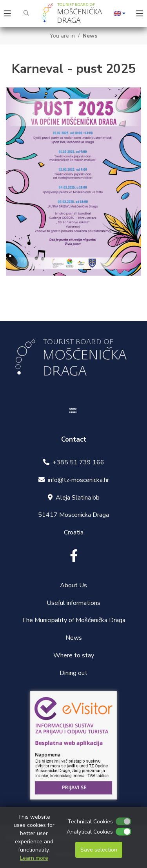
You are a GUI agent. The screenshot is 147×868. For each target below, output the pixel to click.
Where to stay (74, 655)
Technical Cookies (90, 822)
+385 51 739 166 (78, 462)
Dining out (73, 673)
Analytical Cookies (90, 832)
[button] (120, 14)
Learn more (34, 858)
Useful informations (73, 603)
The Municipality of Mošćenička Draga (73, 620)
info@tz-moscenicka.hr (78, 480)
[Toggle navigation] (7, 14)
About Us (73, 585)
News (90, 36)
